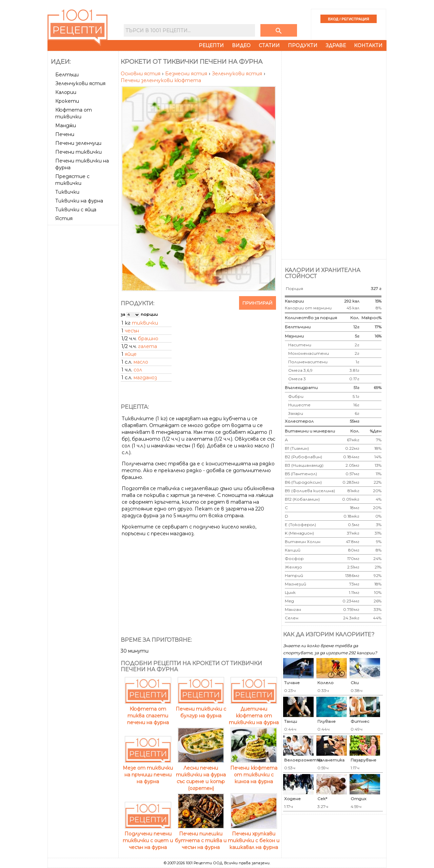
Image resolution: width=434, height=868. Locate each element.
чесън (132, 331)
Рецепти (211, 45)
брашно (148, 339)
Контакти (368, 45)
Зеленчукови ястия (80, 83)
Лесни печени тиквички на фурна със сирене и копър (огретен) (201, 775)
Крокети (67, 101)
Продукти (303, 45)
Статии (269, 45)
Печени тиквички (78, 152)
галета (147, 346)
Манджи (66, 126)
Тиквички (67, 192)
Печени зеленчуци (78, 143)
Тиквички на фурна (79, 201)
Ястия (64, 218)
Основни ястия (141, 74)
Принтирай (258, 303)
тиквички (145, 323)
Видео (241, 45)
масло (141, 362)
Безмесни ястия (187, 74)
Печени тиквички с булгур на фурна (201, 709)
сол (138, 370)
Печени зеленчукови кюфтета (161, 80)
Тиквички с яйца (76, 210)
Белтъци (67, 75)
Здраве (336, 45)
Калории (66, 92)
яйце (131, 354)
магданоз (145, 378)
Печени (65, 134)
